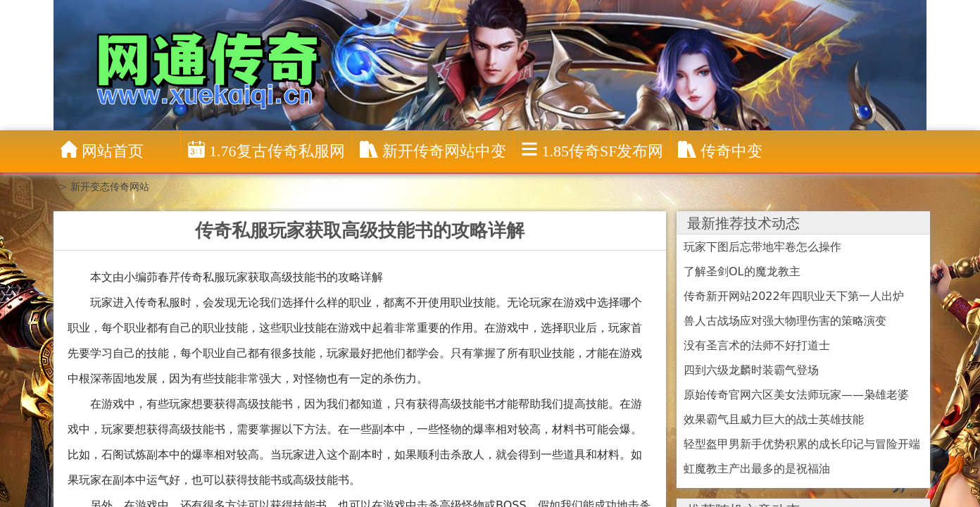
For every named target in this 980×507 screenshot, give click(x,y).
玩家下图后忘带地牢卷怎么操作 (762, 247)
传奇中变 (720, 150)
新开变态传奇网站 (110, 187)
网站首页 (102, 150)
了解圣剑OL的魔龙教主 (742, 271)
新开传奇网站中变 (433, 150)
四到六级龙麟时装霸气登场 (751, 370)
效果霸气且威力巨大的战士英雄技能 (774, 419)
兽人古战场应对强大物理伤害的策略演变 (785, 321)
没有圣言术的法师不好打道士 (757, 345)
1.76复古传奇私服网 (266, 150)
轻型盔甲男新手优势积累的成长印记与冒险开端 (802, 444)
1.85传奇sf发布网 (592, 150)
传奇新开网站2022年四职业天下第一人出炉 (794, 296)
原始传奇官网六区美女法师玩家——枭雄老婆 (796, 395)
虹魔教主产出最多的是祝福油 (757, 469)
